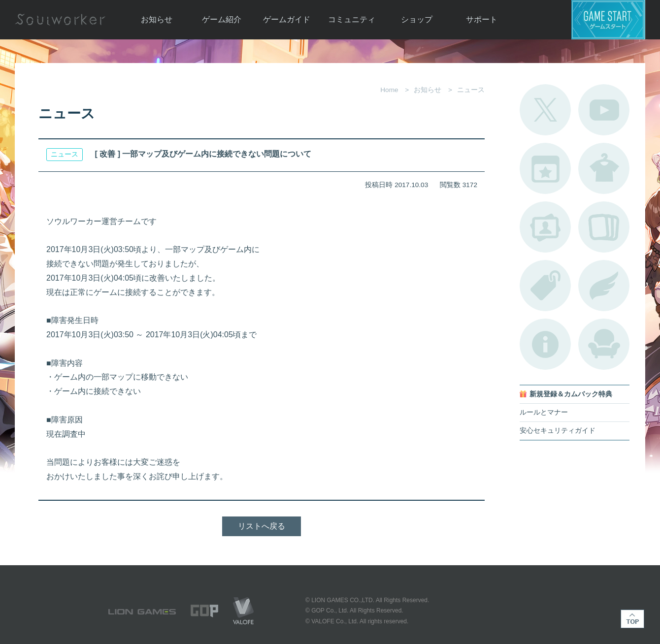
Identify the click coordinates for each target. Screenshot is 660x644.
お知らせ (157, 19)
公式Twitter (545, 110)
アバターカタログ (604, 168)
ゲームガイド (287, 19)
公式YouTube (604, 110)
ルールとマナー (544, 412)
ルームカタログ (604, 344)
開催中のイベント (545, 168)
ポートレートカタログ (545, 227)
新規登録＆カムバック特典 (571, 394)
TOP (632, 619)
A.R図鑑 (604, 227)
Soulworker (60, 20)
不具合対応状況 (545, 344)
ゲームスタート (608, 20)
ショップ (417, 19)
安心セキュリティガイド (558, 431)
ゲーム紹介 (222, 19)
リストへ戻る (262, 526)
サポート (482, 19)
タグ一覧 (545, 286)
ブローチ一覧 (604, 286)
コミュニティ (352, 19)
